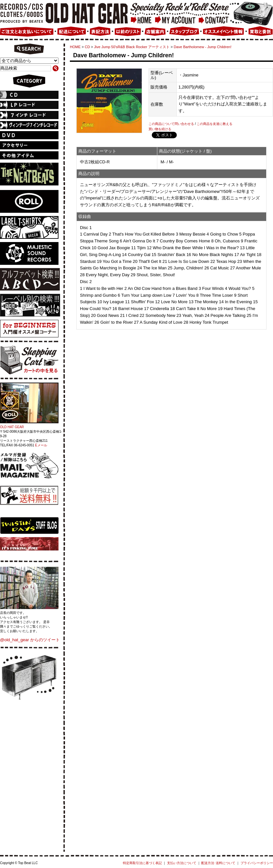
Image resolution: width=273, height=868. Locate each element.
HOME (75, 47)
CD (87, 47)
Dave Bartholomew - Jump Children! (203, 47)
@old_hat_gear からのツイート (30, 640)
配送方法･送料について (218, 863)
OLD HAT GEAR (12, 427)
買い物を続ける (160, 129)
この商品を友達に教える (214, 124)
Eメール (41, 445)
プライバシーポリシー (257, 863)
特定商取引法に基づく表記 (142, 863)
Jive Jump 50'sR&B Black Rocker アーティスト (132, 47)
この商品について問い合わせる (171, 124)
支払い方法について (182, 863)
